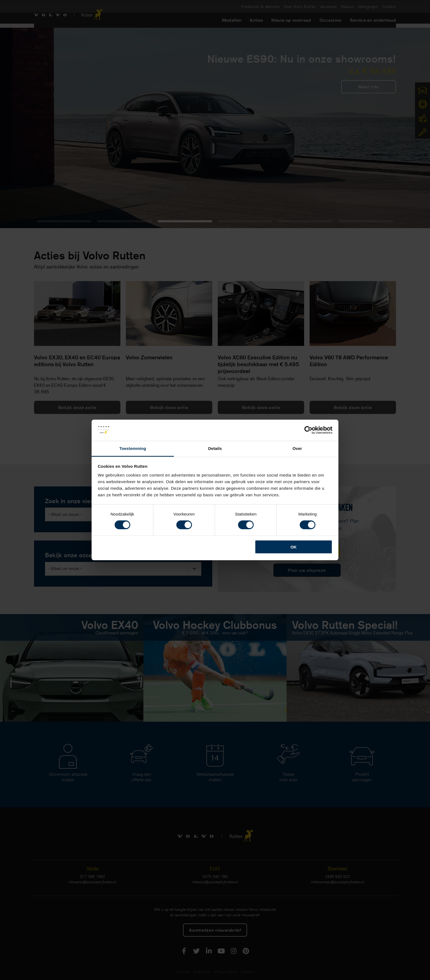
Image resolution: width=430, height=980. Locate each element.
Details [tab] (215, 448)
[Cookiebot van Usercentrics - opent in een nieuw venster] (308, 430)
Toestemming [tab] (133, 448)
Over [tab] (297, 448)
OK (294, 547)
